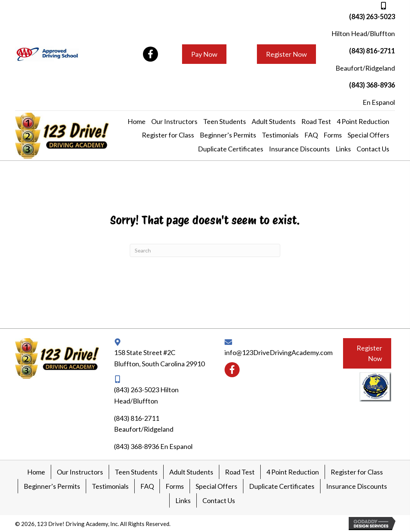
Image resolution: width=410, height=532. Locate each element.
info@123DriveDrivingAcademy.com (279, 352)
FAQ (147, 486)
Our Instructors (80, 472)
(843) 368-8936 (372, 85)
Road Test (240, 472)
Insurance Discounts (357, 486)
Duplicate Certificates (282, 486)
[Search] (205, 250)
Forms (175, 486)
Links (183, 500)
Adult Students (191, 472)
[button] (150, 54)
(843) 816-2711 (372, 51)
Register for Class (357, 472)
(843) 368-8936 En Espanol (153, 446)
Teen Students (136, 472)
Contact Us (219, 500)
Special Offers (216, 486)
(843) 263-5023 (372, 17)
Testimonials (110, 486)
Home (36, 472)
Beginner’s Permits (52, 486)
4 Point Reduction (293, 472)
